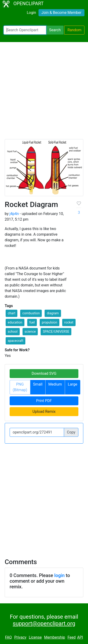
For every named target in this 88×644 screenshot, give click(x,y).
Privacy (20, 637)
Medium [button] (55, 384)
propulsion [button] (50, 322)
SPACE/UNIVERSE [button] (56, 332)
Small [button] (38, 384)
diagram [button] (53, 313)
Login (31, 13)
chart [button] (11, 313)
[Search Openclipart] (25, 30)
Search (55, 30)
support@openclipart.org (44, 624)
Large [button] (73, 384)
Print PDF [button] (44, 401)
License (35, 637)
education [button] (15, 322)
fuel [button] (32, 322)
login (59, 575)
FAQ (8, 637)
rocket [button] (69, 322)
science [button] (30, 332)
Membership (55, 637)
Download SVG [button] (44, 373)
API (80, 637)
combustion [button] (31, 313)
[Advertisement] (44, 93)
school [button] (13, 332)
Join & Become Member (61, 13)
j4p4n (14, 214)
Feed (72, 637)
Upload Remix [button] (44, 412)
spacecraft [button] (15, 341)
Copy (71, 432)
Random (74, 30)
